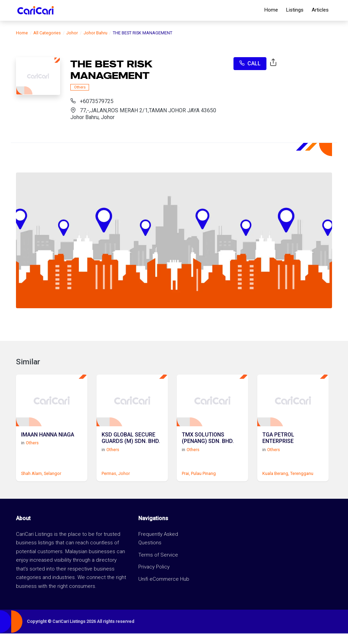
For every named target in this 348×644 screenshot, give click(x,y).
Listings (295, 10)
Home (271, 10)
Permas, (109, 484)
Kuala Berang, (276, 484)
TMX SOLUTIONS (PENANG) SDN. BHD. (208, 447)
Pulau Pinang (203, 484)
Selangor (53, 484)
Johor (72, 33)
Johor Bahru (95, 33)
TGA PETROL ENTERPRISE (278, 447)
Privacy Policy (154, 577)
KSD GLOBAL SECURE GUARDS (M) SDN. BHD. (131, 447)
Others (80, 87)
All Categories (47, 33)
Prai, (186, 484)
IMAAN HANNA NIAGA (48, 443)
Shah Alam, (32, 484)
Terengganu (302, 484)
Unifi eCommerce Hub (164, 589)
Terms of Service (158, 565)
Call (250, 63)
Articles (320, 10)
